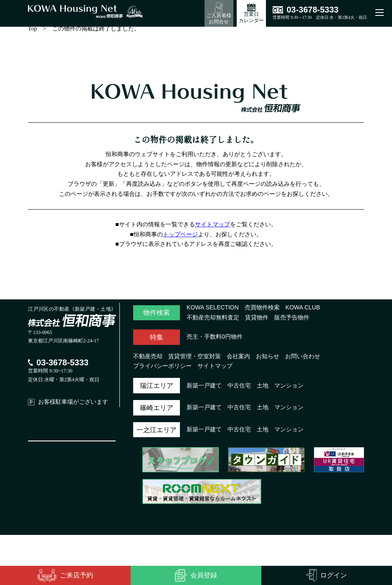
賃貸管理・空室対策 (195, 359)
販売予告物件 (292, 320)
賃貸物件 (257, 320)
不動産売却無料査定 (213, 320)
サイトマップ (214, 227)
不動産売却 (148, 359)
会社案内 (238, 359)
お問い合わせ (303, 359)
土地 (263, 388)
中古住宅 (239, 388)
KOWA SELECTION (212, 310)
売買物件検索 (260, 310)
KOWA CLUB (300, 310)
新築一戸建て (204, 388)
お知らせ (268, 359)
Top (34, 31)
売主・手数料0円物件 (215, 339)
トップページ (182, 237)
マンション (289, 388)
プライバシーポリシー (162, 369)
